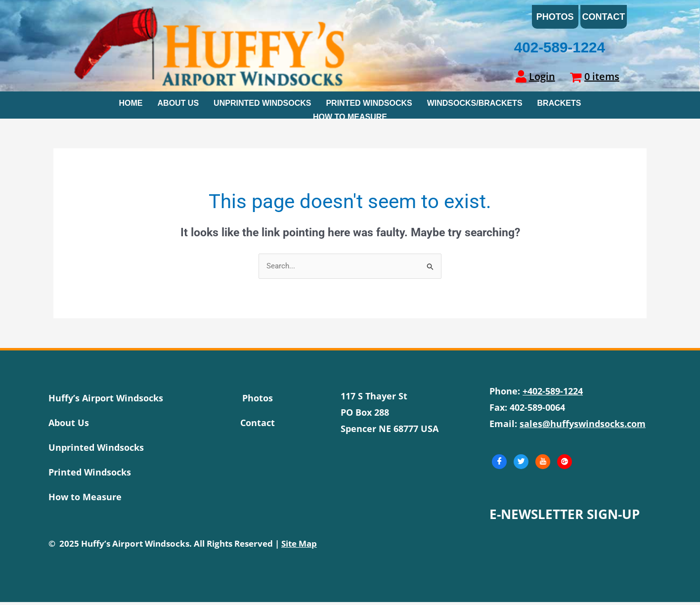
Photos (555, 18)
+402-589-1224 (553, 394)
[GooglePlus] (565, 465)
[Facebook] (499, 465)
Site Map (299, 546)
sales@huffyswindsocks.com (583, 427)
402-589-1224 (559, 51)
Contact (604, 18)
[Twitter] (521, 465)
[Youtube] (543, 465)
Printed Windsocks (369, 105)
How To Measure (350, 117)
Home (131, 105)
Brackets (559, 105)
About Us (178, 105)
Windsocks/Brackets (475, 105)
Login (542, 79)
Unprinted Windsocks (262, 105)
